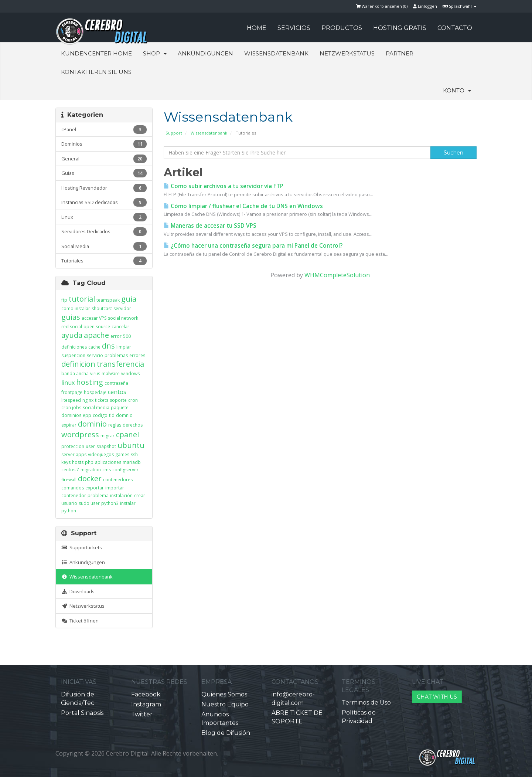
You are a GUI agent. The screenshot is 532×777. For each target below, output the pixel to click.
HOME (257, 28)
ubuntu (131, 445)
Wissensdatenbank (276, 53)
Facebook (146, 694)
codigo (100, 415)
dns (108, 346)
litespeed (71, 400)
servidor (122, 308)
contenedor (74, 496)
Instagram (146, 704)
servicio (95, 355)
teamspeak (108, 300)
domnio (124, 415)
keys (66, 462)
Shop (155, 53)
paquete (120, 408)
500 (127, 336)
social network (123, 318)
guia (129, 299)
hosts (78, 462)
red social (72, 327)
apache (96, 335)
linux (68, 383)
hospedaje (95, 392)
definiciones (74, 347)
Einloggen (425, 6)
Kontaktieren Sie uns (96, 72)
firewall (69, 480)
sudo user (89, 503)
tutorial (82, 299)
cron (133, 400)
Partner (400, 53)
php (89, 462)
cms (107, 470)
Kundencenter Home (96, 53)
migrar (108, 436)
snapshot (106, 446)
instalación (121, 496)
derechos (133, 425)
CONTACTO (455, 28)
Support (174, 133)
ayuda (72, 335)
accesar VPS (94, 318)
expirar (69, 425)
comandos (73, 488)
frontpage (72, 392)
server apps (74, 454)
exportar (95, 488)
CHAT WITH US (437, 697)
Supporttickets (82, 547)
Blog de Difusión (226, 733)
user (90, 446)
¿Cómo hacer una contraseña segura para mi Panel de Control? (253, 246)
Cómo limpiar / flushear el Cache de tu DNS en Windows (243, 206)
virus (95, 374)
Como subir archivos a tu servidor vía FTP (224, 186)
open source (97, 327)
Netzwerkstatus (347, 53)
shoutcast (102, 308)
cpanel (127, 435)
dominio (92, 424)
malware (111, 374)
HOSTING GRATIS (400, 28)
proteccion (73, 446)
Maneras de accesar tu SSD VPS (210, 226)
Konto (457, 90)
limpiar (124, 347)
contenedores (118, 480)
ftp (64, 300)
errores (137, 355)
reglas (115, 425)
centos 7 (70, 470)
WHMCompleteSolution (337, 275)
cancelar (120, 327)
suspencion (73, 355)
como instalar (76, 308)
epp (87, 415)
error (116, 336)
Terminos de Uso (366, 703)
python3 (110, 503)
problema (98, 496)
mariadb (132, 462)
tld (112, 415)
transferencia (120, 364)
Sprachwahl (460, 6)
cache (94, 347)
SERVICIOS (294, 28)
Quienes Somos (224, 694)
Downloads (78, 591)
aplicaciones (108, 462)
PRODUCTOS (342, 28)
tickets (102, 400)
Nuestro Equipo (225, 704)
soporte (118, 400)
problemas (116, 355)
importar (115, 488)
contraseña (116, 383)
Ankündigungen (205, 53)
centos (117, 392)
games (122, 454)
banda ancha (75, 374)
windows (130, 374)
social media (96, 408)
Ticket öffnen (80, 621)
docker (90, 479)
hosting (90, 382)
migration (91, 470)
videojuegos (101, 454)
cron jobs (71, 408)
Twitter (142, 714)
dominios (71, 415)
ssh (134, 454)
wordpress (80, 435)
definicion (78, 364)
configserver (125, 470)
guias (71, 317)
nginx (88, 400)
